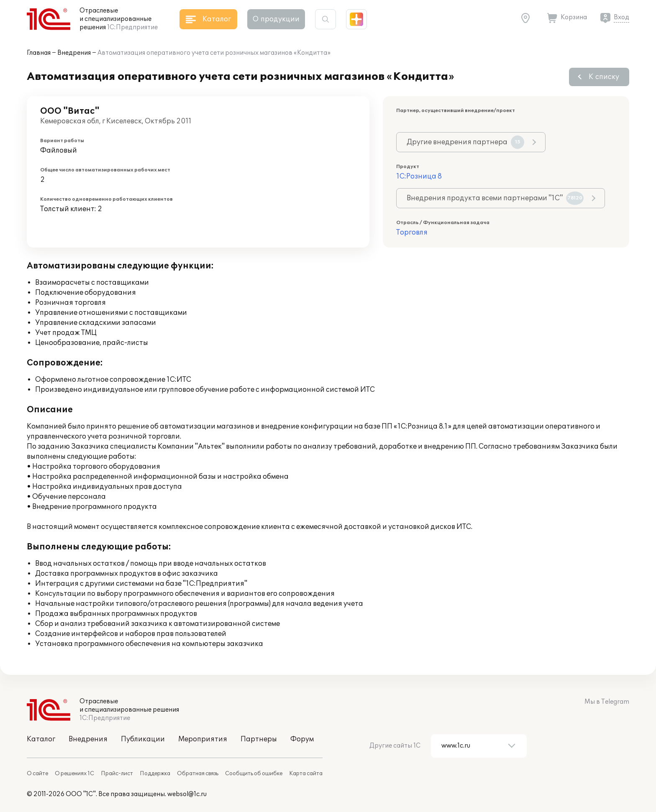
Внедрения (74, 53)
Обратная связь (198, 774)
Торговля (412, 232)
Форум (302, 739)
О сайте (37, 774)
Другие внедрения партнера (465, 142)
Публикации (143, 739)
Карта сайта (306, 774)
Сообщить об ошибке (254, 774)
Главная (39, 53)
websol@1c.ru (187, 794)
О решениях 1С (74, 774)
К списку (604, 77)
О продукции (276, 19)
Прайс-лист (117, 774)
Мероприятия (203, 739)
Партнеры (259, 739)
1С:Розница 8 (419, 176)
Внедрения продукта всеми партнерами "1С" (495, 198)
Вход (621, 17)
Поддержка (155, 774)
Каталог (41, 739)
